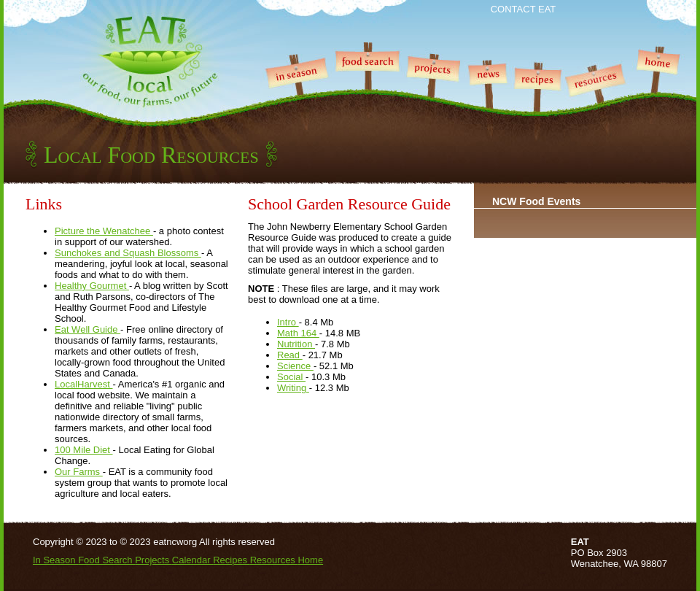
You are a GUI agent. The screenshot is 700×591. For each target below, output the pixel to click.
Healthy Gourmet (92, 286)
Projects (433, 92)
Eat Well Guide (87, 329)
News (487, 92)
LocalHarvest (83, 384)
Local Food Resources (151, 155)
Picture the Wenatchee (104, 231)
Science (295, 366)
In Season (297, 92)
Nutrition (296, 344)
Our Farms (79, 472)
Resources (599, 92)
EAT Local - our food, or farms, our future (149, 62)
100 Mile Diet (83, 450)
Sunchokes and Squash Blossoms (128, 253)
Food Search (367, 92)
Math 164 (298, 333)
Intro (288, 322)
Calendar (192, 560)
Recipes (538, 92)
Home (659, 92)
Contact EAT (524, 9)
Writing (293, 388)
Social (291, 377)
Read (290, 355)
